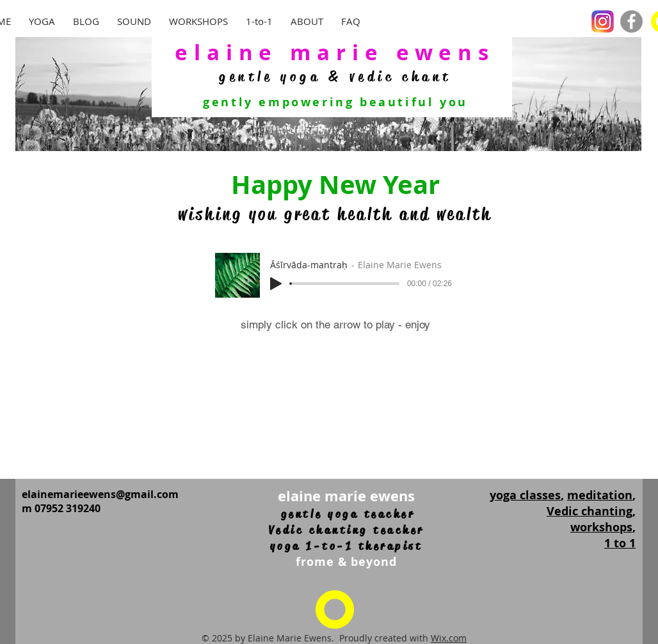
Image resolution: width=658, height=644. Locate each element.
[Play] (276, 284)
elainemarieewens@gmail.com (100, 494)
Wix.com (449, 638)
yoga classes (525, 495)
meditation (600, 495)
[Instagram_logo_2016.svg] (603, 21)
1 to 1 (620, 543)
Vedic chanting (590, 511)
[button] (134, 21)
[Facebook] (631, 21)
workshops (601, 527)
